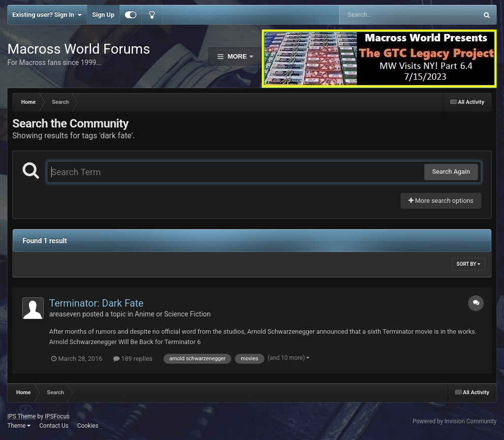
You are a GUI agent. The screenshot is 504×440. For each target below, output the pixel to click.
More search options (441, 201)
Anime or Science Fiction (173, 314)
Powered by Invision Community (455, 421)
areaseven (65, 314)
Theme (19, 426)
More (237, 56)
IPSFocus (57, 416)
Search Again (451, 172)
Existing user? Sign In (47, 15)
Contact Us (54, 426)
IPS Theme (22, 416)
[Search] (384, 15)
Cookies (88, 426)
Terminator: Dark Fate (96, 303)
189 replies (133, 359)
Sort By (469, 264)
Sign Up (103, 15)
